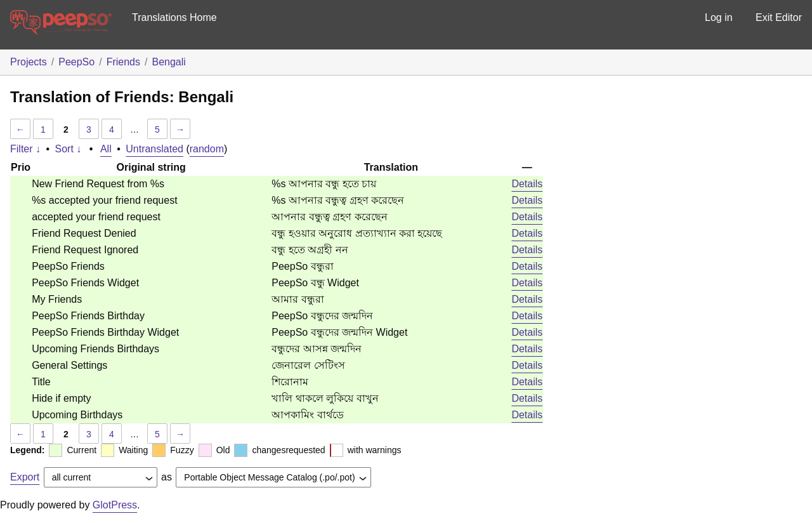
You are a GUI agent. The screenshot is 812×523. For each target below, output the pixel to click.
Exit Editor (779, 17)
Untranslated (154, 149)
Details (527, 184)
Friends (123, 62)
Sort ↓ (69, 149)
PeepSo (76, 62)
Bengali (168, 62)
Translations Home (174, 17)
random (207, 149)
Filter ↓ (25, 149)
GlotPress (115, 505)
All (106, 149)
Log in (719, 17)
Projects (29, 62)
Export (25, 477)
